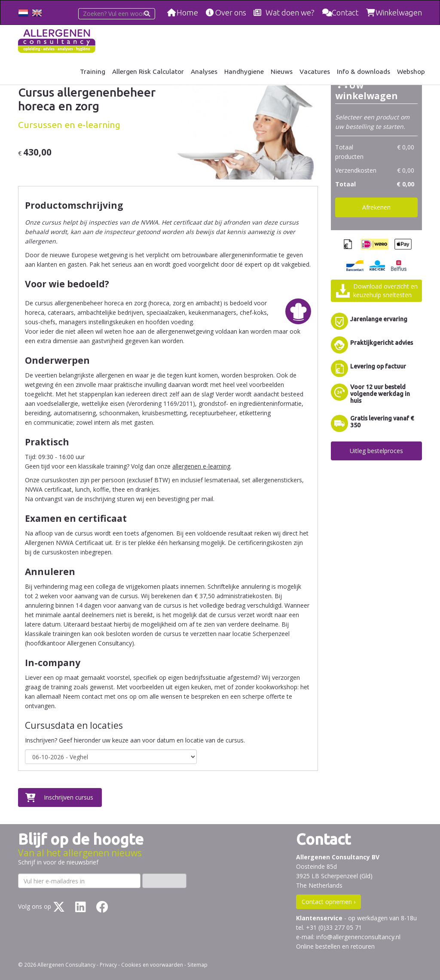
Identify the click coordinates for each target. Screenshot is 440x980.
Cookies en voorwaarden (152, 965)
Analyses (204, 72)
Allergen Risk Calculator (148, 72)
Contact (345, 12)
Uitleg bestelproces (376, 451)
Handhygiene (244, 72)
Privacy (108, 965)
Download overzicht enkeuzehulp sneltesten (385, 291)
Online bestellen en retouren (335, 946)
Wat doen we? (290, 12)
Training (93, 72)
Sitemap (197, 965)
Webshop (411, 72)
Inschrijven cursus (69, 797)
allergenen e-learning (201, 466)
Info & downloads (364, 72)
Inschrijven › (164, 881)
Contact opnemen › (328, 902)
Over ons (231, 12)
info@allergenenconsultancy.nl (358, 937)
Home (187, 12)
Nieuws (282, 72)
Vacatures (315, 72)
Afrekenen (376, 207)
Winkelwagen (399, 12)
